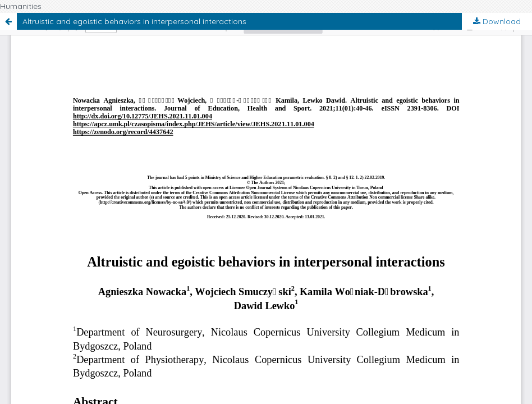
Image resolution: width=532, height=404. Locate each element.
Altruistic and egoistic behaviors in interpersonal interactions (134, 21)
